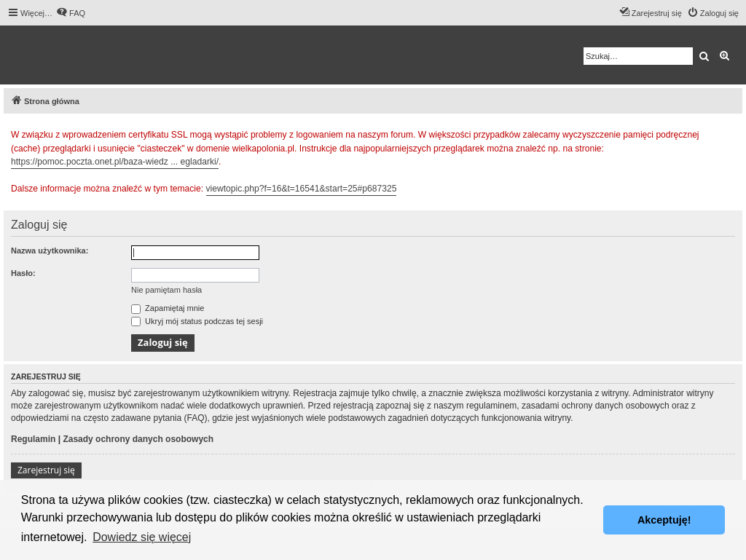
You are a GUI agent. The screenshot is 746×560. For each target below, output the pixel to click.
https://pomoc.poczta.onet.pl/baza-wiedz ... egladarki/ (115, 162)
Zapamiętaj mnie (168, 308)
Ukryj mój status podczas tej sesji (197, 321)
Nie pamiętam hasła (166, 290)
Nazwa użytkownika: (50, 251)
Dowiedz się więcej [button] (142, 537)
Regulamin (33, 439)
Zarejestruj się (46, 470)
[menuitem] (71, 13)
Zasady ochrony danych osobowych (138, 439)
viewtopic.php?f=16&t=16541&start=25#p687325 (302, 189)
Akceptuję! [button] (664, 520)
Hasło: (23, 273)
